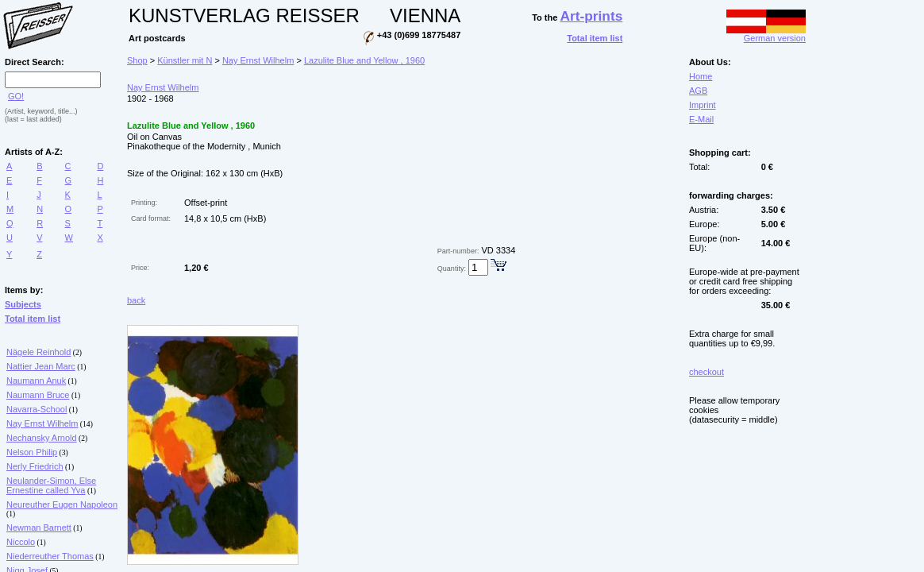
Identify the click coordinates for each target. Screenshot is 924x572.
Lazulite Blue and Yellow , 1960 (364, 60)
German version (766, 34)
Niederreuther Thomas (50, 556)
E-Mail (701, 119)
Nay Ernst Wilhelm (42, 423)
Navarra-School (37, 409)
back (136, 300)
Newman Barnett (39, 528)
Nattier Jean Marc (41, 366)
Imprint (703, 105)
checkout (706, 372)
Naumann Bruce (38, 395)
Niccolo (21, 542)
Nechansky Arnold (42, 438)
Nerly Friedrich (35, 466)
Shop (137, 60)
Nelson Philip (32, 452)
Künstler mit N (185, 60)
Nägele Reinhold (38, 352)
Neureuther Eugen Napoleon (62, 504)
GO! (16, 96)
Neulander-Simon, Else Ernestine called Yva (51, 485)
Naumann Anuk (36, 381)
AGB (698, 91)
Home (701, 76)
